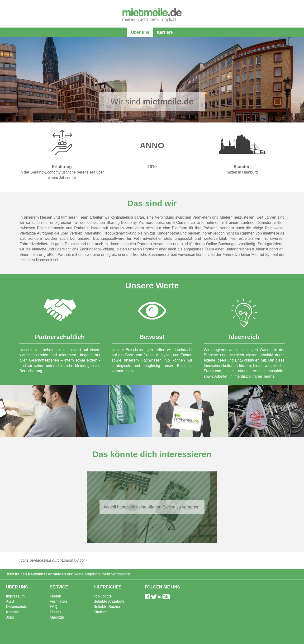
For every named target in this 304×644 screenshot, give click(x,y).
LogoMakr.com (74, 560)
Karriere (165, 32)
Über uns (140, 32)
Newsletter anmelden (47, 574)
